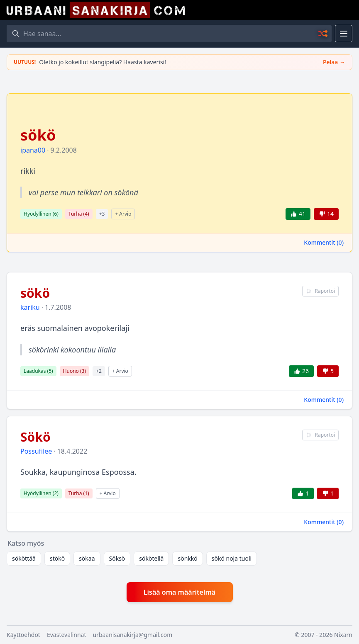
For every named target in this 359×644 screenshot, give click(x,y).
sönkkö (187, 558)
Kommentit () (324, 242)
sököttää (24, 558)
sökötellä (151, 558)
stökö (57, 558)
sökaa (87, 558)
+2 (99, 371)
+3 (102, 214)
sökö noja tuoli (232, 558)
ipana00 (33, 150)
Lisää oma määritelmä (179, 592)
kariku (30, 307)
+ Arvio (123, 214)
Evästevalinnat (67, 635)
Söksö (117, 558)
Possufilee (36, 451)
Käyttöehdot (23, 635)
